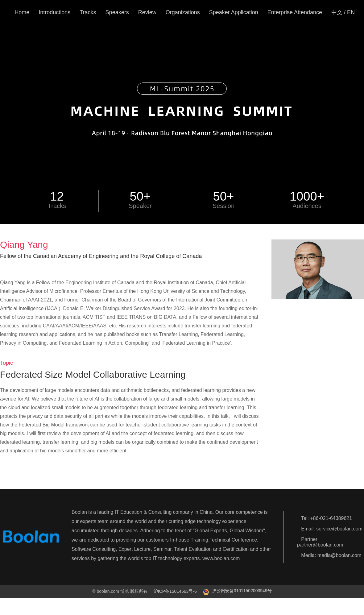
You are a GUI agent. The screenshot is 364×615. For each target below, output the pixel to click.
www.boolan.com (221, 558)
